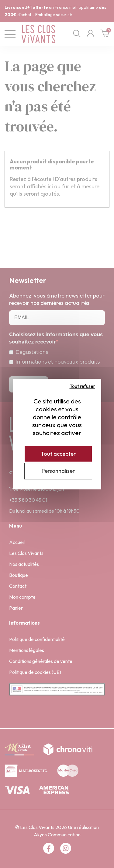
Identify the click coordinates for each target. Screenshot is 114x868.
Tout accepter (58, 454)
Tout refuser (82, 386)
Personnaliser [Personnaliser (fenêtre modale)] (58, 471)
